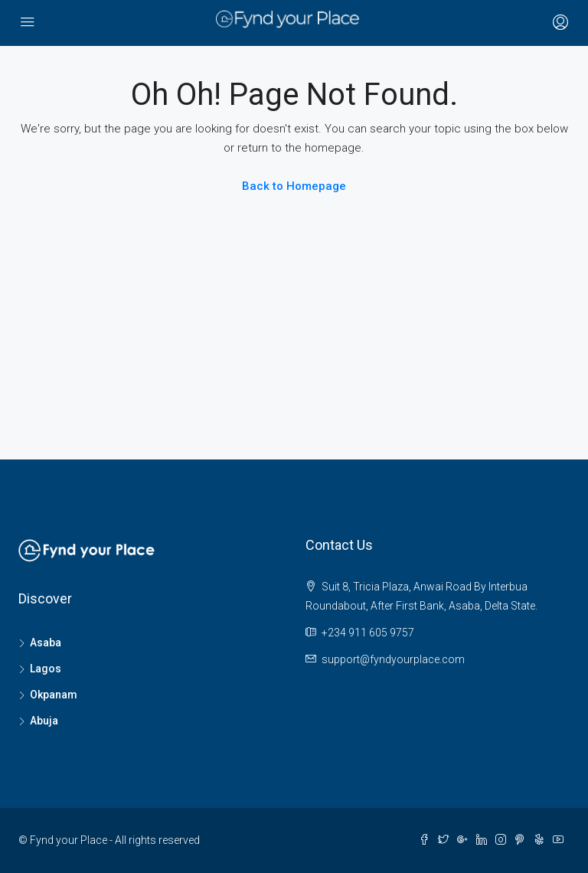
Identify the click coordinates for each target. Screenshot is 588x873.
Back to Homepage (294, 186)
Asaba (46, 642)
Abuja (44, 721)
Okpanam (54, 695)
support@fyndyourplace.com (393, 659)
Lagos (46, 669)
